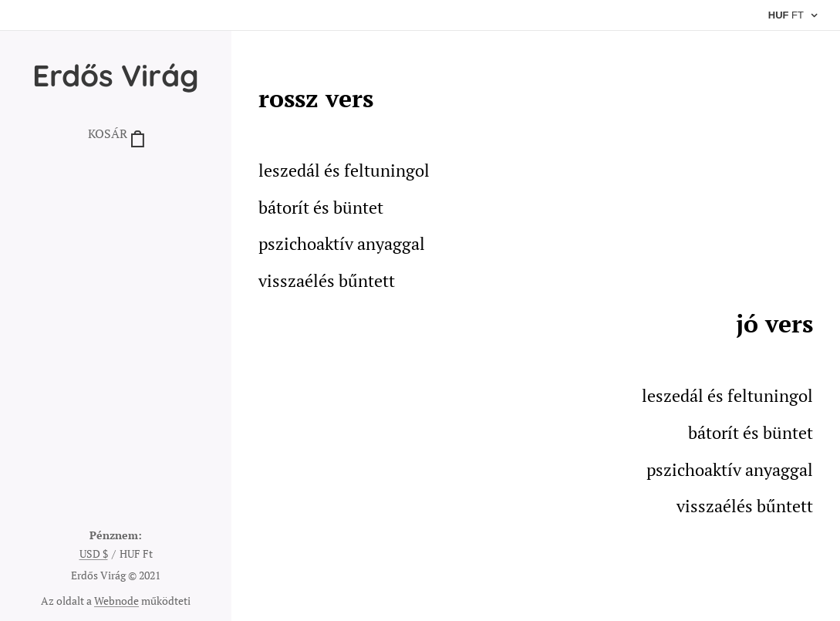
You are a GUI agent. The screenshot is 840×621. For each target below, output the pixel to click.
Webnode (116, 601)
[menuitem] (116, 181)
